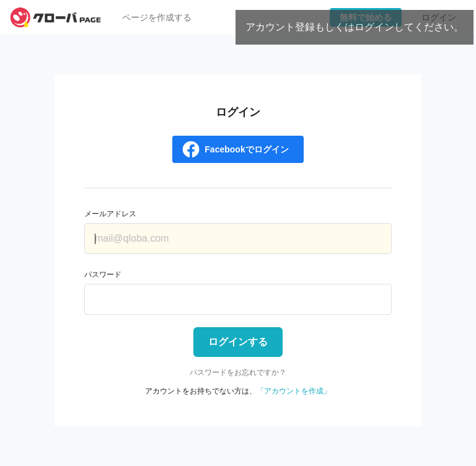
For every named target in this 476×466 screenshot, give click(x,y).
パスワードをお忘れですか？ (238, 372)
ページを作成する (157, 17)
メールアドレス (110, 214)
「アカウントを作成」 (294, 391)
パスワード (103, 275)
